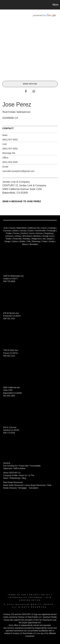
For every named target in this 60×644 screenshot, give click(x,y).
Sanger (8, 241)
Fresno (16, 233)
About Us (23, 475)
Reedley (27, 239)
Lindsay (18, 236)
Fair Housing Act (10, 466)
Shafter (22, 241)
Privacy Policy (40, 595)
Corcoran (7, 231)
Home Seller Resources (13, 485)
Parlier (9, 239)
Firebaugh (51, 231)
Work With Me (30, 84)
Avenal (12, 228)
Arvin (6, 228)
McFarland (27, 236)
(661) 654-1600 (10, 162)
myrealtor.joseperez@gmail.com (18, 171)
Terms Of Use (17, 595)
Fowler (9, 233)
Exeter (31, 231)
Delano (16, 231)
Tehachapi (36, 241)
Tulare (45, 241)
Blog (24, 478)
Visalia (52, 241)
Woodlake (34, 244)
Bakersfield (21, 228)
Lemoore (9, 236)
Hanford (24, 233)
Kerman (39, 233)
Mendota (37, 236)
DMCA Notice (20, 468)
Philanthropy (15, 478)
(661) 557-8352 (10, 140)
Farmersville (40, 231)
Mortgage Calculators (28, 488)
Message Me (9, 153)
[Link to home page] (3, 5)
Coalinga (52, 228)
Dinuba (23, 231)
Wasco (25, 244)
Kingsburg (49, 233)
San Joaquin (48, 239)
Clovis (44, 228)
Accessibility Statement (26, 597)
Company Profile (10, 475)
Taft (29, 241)
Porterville (17, 239)
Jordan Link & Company (16, 182)
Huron (32, 233)
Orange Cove (48, 236)
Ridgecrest (36, 239)
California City (34, 228)
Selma (15, 241)
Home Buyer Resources (35, 485)
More (56, 5)
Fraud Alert (24, 466)
